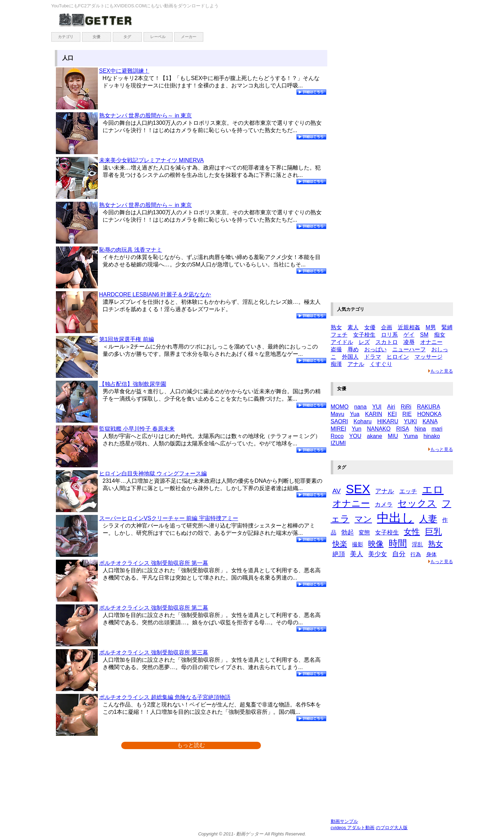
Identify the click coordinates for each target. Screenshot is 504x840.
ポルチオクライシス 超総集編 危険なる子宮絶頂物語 (165, 697)
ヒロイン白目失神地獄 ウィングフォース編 (153, 473)
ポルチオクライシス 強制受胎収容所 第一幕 (154, 563)
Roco (337, 436)
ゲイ (409, 335)
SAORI (339, 421)
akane (375, 436)
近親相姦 (409, 327)
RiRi (406, 407)
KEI (392, 414)
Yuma (411, 436)
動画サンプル (344, 821)
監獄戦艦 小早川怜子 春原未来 (137, 429)
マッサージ (429, 357)
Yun (357, 429)
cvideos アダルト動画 (353, 828)
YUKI (410, 421)
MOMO (340, 407)
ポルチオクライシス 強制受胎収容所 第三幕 (154, 652)
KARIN (374, 414)
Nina (420, 429)
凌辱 (409, 342)
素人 (353, 327)
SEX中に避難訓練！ (124, 71)
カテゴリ (66, 37)
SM (424, 335)
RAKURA (429, 407)
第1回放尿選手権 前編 (127, 339)
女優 (96, 37)
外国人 (350, 357)
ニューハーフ (409, 349)
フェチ (339, 335)
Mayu (338, 414)
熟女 (336, 327)
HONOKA (429, 414)
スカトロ (387, 342)
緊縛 (447, 327)
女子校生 (364, 335)
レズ (364, 342)
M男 (431, 327)
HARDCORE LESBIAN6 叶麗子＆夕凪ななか (155, 295)
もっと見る (441, 371)
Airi (391, 407)
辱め (353, 349)
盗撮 (336, 349)
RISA (402, 429)
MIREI (338, 429)
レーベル (158, 37)
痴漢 (336, 364)
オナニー (431, 342)
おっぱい (375, 349)
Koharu (363, 421)
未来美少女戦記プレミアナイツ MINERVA (152, 160)
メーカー (189, 37)
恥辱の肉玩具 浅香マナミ (131, 250)
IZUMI (338, 443)
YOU (355, 436)
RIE (407, 414)
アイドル (342, 342)
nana (360, 407)
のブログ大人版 (392, 828)
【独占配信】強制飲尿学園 (133, 384)
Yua (355, 414)
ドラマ (373, 357)
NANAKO (379, 429)
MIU (393, 436)
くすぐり (381, 364)
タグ (127, 37)
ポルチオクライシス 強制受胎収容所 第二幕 (154, 608)
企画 (387, 327)
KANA (430, 421)
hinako (432, 436)
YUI (377, 407)
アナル (356, 364)
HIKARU (388, 421)
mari (437, 429)
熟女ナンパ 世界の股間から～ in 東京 (146, 116)
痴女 (440, 335)
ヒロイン (398, 357)
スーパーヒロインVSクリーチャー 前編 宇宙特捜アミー (169, 518)
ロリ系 (389, 335)
